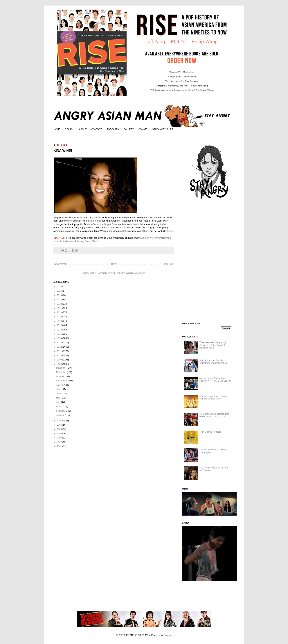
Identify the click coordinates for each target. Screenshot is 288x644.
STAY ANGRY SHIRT (163, 129)
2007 (60, 421)
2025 (60, 291)
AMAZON (132, 273)
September (62, 381)
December (61, 368)
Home (114, 264)
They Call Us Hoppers (210, 432)
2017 (60, 325)
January (60, 415)
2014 (60, 338)
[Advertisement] (209, 261)
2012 (60, 347)
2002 (60, 442)
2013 (60, 343)
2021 (60, 308)
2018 (60, 321)
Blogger (167, 635)
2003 (60, 438)
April (58, 402)
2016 (60, 330)
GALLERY (128, 129)
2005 (60, 429)
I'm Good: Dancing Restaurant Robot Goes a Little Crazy (214, 415)
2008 (60, 364)
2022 (60, 304)
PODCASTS (113, 129)
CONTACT (97, 129)
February (61, 411)
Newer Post (60, 264)
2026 (60, 287)
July (58, 389)
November (61, 372)
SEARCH (70, 129)
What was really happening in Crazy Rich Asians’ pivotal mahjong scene (214, 345)
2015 (60, 334)
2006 (60, 425)
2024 (60, 295)
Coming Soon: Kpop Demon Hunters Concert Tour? (213, 397)
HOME (57, 129)
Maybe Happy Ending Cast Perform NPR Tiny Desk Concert (215, 380)
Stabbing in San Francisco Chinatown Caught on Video (213, 362)
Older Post (168, 264)
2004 (60, 434)
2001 (60, 446)
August (60, 385)
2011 (60, 351)
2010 (60, 355)
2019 (60, 317)
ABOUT (83, 129)
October (60, 376)
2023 (60, 300)
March (59, 407)
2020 (60, 312)
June (59, 394)
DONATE (143, 129)
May (58, 398)
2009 (60, 360)
